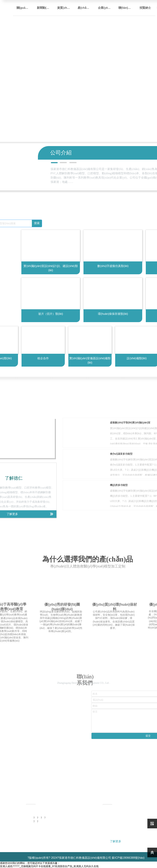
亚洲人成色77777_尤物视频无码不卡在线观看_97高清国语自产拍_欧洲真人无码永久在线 (49, 866)
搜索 (37, 223)
